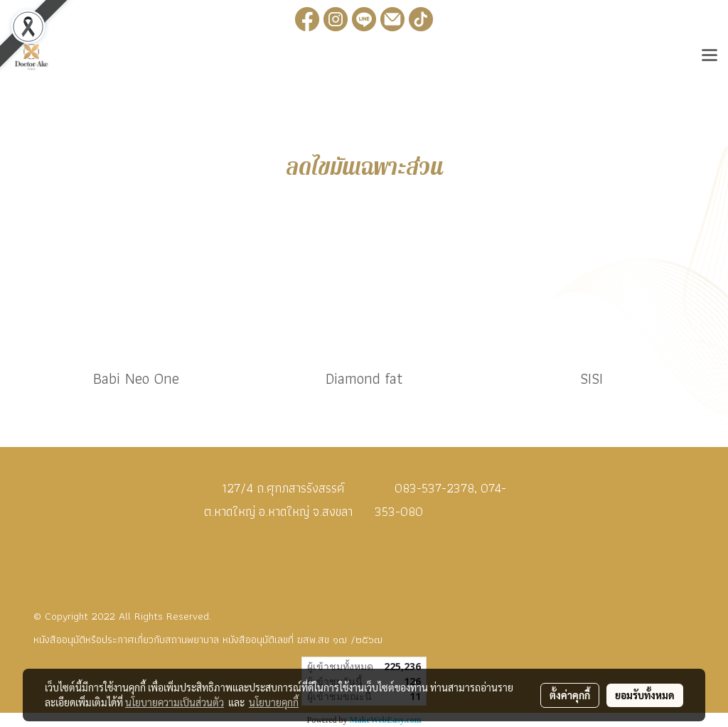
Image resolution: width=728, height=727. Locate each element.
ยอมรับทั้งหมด (645, 695)
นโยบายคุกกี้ (274, 702)
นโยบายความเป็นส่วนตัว (175, 702)
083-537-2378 (434, 488)
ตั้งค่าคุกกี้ (570, 695)
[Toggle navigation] (710, 57)
